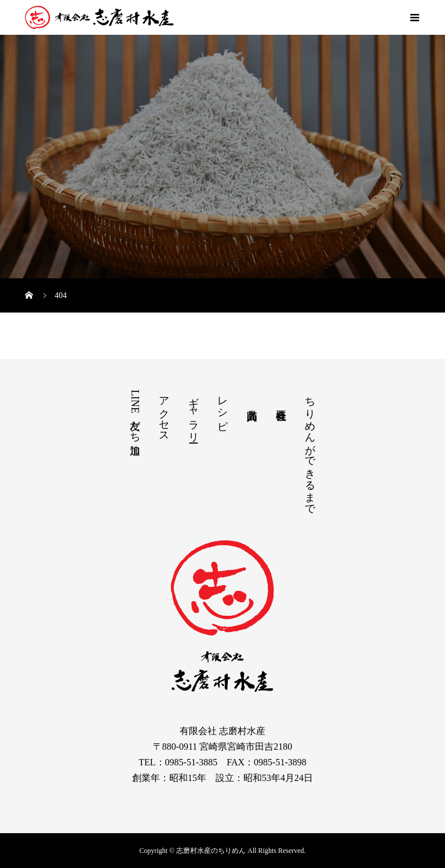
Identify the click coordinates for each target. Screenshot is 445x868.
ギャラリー (194, 414)
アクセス (164, 413)
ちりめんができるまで (310, 450)
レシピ (222, 407)
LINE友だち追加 (135, 413)
